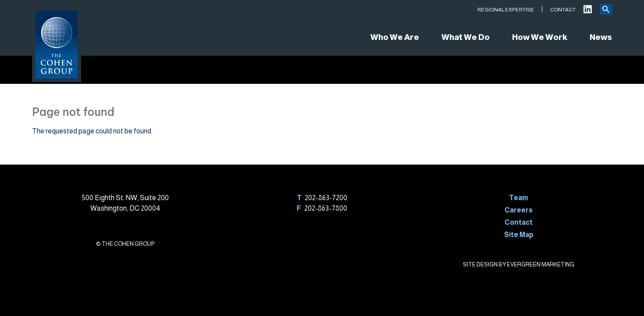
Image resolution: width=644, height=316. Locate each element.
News (601, 37)
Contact (563, 10)
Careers (519, 210)
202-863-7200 (326, 198)
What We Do (466, 37)
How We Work (540, 37)
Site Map (519, 235)
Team (519, 198)
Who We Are (395, 37)
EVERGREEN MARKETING (541, 264)
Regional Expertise (506, 10)
